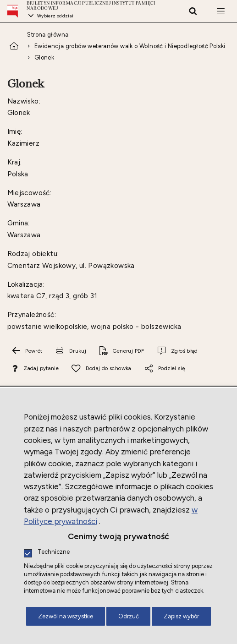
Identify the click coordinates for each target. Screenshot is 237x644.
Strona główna (48, 35)
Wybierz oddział (55, 16)
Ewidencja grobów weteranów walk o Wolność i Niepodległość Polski (130, 46)
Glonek (44, 57)
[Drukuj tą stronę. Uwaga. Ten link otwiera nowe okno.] (71, 351)
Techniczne (54, 552)
